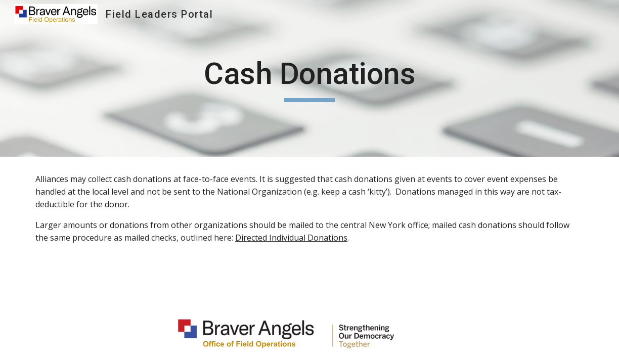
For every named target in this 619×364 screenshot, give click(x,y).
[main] (309, 78)
